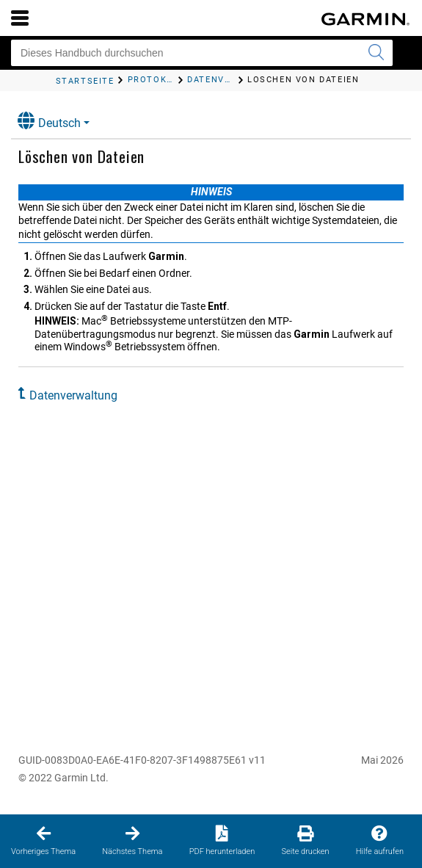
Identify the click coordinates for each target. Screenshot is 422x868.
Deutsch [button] (49, 121)
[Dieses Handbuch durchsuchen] (202, 53)
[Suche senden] (376, 53)
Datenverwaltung (73, 395)
